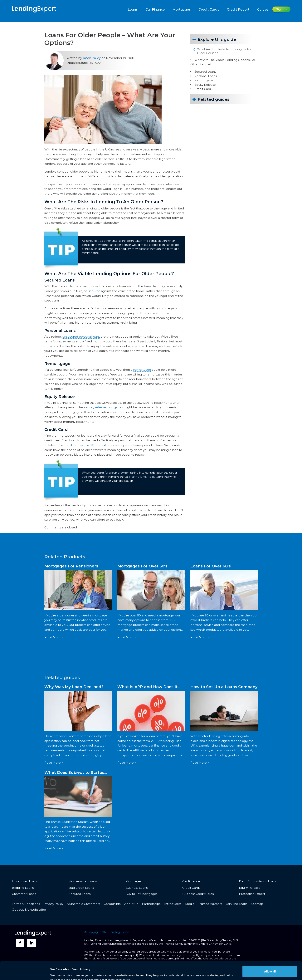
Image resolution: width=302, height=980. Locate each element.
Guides (263, 10)
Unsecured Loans (25, 881)
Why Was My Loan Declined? (74, 687)
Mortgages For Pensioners (71, 566)
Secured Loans (205, 72)
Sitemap (257, 904)
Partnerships (151, 904)
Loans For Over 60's (211, 566)
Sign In (282, 9)
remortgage (142, 370)
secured (94, 291)
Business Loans (136, 888)
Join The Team (236, 904)
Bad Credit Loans (81, 888)
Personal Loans (206, 76)
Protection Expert (252, 894)
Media (190, 904)
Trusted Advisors (210, 904)
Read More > (54, 637)
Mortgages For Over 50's (142, 566)
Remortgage (204, 80)
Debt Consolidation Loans (258, 881)
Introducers (173, 904)
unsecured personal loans (81, 337)
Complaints (112, 904)
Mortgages (182, 10)
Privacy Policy (54, 904)
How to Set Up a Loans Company (224, 687)
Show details (59, 972)
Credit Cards (209, 10)
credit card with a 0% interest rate (88, 445)
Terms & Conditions (26, 904)
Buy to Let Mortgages (141, 894)
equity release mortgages (104, 407)
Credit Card (203, 89)
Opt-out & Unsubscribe (29, 910)
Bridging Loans (23, 888)
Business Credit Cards (198, 894)
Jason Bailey (92, 58)
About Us (131, 904)
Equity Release (205, 85)
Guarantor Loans (24, 894)
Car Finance (155, 10)
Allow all (270, 953)
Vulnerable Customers (84, 904)
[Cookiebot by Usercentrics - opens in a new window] (25, 973)
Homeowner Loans (83, 881)
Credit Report (238, 10)
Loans (133, 10)
